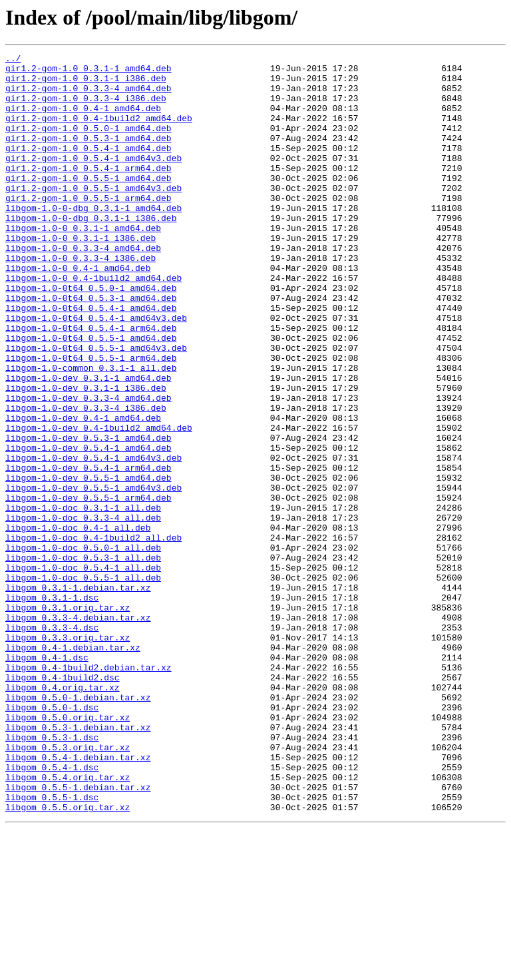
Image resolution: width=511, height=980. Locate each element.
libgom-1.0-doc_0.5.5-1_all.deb (83, 683)
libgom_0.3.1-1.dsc (52, 707)
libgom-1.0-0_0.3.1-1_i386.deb (81, 276)
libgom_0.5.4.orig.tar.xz (68, 923)
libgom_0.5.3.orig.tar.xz (68, 887)
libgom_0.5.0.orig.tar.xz (68, 851)
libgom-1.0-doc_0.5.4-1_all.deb (83, 671)
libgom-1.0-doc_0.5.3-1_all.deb (83, 659)
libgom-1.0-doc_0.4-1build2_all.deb (93, 635)
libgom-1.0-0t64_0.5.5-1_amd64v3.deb (96, 407)
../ (13, 60)
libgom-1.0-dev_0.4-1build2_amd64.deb (99, 503)
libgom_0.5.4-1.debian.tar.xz (78, 899)
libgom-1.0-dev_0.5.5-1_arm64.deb (88, 587)
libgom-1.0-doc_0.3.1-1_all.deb (83, 599)
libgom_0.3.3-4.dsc (52, 743)
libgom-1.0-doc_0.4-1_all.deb (78, 623)
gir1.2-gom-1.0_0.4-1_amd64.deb (83, 120)
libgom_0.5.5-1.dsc (52, 947)
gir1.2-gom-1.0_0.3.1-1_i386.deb (86, 84)
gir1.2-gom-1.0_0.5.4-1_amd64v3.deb (93, 180)
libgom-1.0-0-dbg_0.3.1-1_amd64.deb (93, 240)
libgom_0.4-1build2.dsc (63, 803)
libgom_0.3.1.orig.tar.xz (68, 719)
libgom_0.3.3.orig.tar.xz (68, 755)
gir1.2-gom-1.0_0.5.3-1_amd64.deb (88, 156)
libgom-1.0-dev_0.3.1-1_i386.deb (86, 455)
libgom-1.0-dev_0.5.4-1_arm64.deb (88, 551)
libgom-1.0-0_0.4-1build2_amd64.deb (93, 324)
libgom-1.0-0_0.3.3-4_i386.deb (81, 300)
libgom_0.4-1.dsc (47, 779)
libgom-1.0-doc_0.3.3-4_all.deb (83, 611)
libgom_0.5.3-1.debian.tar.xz (78, 863)
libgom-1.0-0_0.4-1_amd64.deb (78, 312)
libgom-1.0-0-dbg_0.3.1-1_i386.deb (91, 252)
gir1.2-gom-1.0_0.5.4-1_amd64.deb (88, 168)
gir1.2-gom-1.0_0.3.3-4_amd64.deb (88, 96)
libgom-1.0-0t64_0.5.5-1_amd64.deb (91, 395)
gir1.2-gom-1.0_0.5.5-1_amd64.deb (88, 204)
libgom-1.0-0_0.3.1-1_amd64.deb (83, 264)
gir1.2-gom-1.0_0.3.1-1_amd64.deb (88, 72)
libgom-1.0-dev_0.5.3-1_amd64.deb (88, 515)
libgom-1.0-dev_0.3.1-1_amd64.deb (88, 443)
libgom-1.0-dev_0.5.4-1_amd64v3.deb (93, 539)
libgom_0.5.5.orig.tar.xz (68, 959)
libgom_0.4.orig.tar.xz (63, 815)
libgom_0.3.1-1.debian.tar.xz (78, 695)
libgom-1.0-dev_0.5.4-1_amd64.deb (88, 527)
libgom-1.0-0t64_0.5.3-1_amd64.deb (91, 348)
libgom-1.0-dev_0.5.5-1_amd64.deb (88, 563)
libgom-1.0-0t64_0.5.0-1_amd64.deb (91, 336)
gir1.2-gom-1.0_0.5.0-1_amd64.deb (88, 144)
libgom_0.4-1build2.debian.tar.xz (88, 791)
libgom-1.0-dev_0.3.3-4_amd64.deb (88, 467)
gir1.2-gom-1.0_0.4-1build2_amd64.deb (99, 132)
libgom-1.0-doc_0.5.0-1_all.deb (83, 647)
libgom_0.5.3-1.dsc (52, 875)
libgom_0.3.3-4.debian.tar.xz (78, 731)
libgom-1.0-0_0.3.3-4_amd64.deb (83, 288)
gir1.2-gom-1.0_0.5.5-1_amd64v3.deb (93, 216)
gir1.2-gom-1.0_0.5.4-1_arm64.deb (88, 192)
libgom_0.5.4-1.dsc (52, 911)
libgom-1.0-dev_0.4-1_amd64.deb (83, 491)
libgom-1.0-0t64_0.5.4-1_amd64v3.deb (96, 371)
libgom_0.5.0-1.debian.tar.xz (78, 827)
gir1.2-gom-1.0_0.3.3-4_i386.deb (86, 108)
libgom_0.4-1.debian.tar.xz (73, 767)
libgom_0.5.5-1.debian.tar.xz (78, 935)
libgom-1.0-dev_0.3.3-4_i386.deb (86, 479)
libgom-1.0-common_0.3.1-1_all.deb (91, 431)
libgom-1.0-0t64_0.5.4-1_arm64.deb (91, 383)
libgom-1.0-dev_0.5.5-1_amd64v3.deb (93, 575)
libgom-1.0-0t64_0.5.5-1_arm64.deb (91, 419)
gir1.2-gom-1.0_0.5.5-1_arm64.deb (88, 228)
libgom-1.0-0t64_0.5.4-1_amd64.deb (91, 360)
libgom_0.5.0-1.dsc (52, 839)
